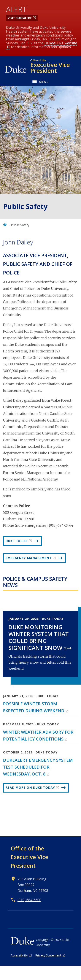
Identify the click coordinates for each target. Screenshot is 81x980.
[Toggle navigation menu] (40, 81)
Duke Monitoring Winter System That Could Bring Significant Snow (39, 637)
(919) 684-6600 (29, 900)
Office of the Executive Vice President (29, 857)
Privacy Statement (48, 955)
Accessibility (19, 955)
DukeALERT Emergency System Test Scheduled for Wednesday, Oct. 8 (38, 767)
